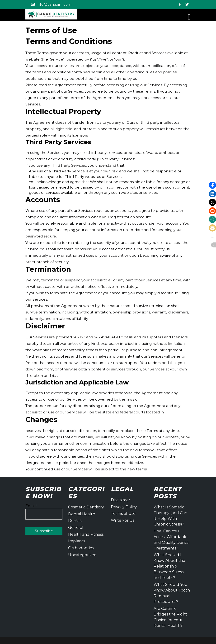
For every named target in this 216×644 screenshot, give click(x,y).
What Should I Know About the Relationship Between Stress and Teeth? (169, 566)
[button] (212, 185)
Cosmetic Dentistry (86, 507)
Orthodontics (81, 548)
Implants (77, 541)
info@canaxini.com (54, 5)
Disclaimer (121, 500)
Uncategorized (82, 555)
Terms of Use (123, 514)
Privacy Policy (124, 507)
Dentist (75, 521)
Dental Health (82, 514)
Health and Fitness (86, 534)
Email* (44, 511)
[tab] (189, 17)
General (76, 528)
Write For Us (123, 520)
